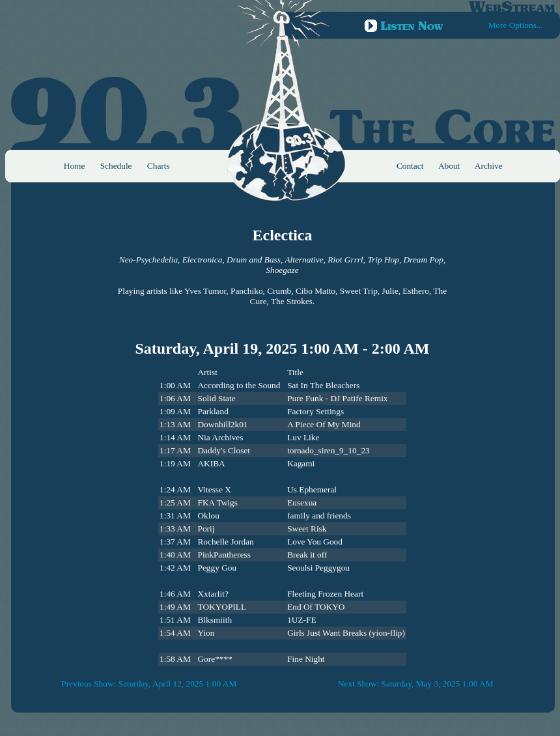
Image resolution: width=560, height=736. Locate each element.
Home (75, 166)
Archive (489, 166)
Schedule (116, 166)
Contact (410, 166)
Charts (159, 166)
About (449, 166)
